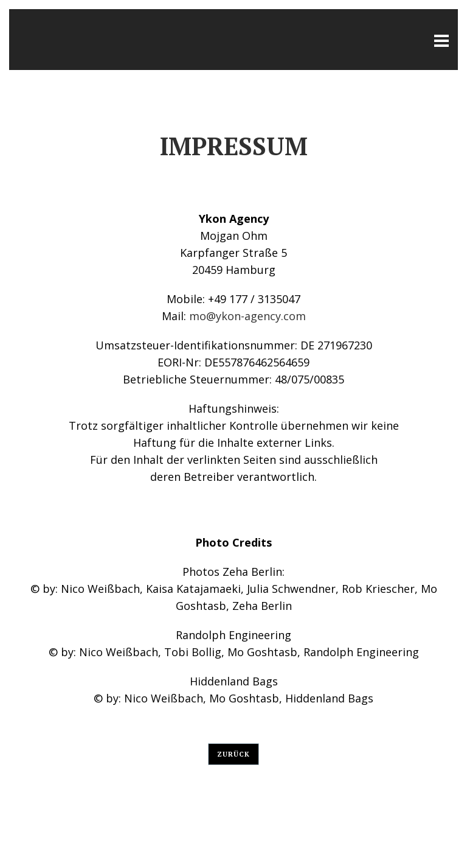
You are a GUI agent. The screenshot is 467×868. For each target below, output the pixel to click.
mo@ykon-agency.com (247, 316)
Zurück (233, 754)
